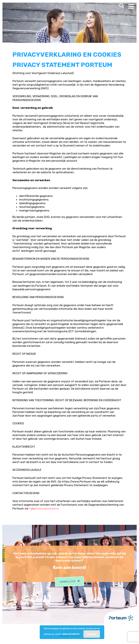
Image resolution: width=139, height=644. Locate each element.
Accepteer (92, 634)
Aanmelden (69, 580)
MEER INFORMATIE (71, 634)
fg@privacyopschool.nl (44, 507)
